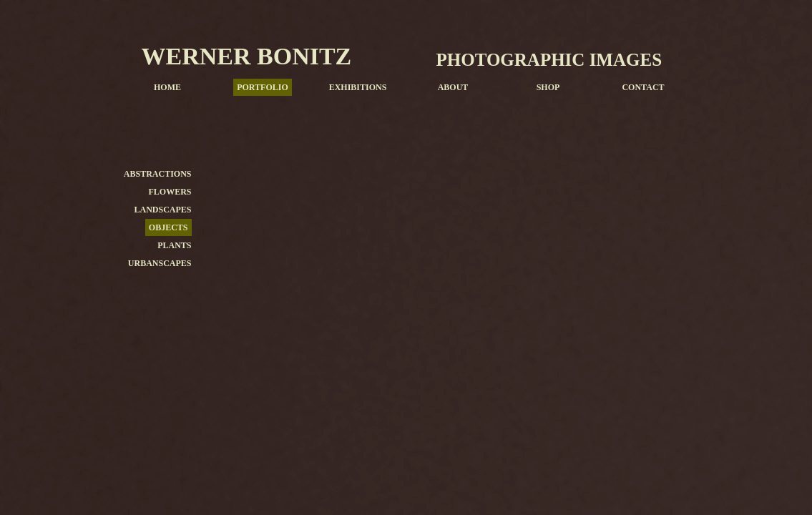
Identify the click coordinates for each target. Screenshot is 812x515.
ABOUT (453, 87)
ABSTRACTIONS (158, 174)
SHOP (548, 87)
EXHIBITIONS (358, 87)
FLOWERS (170, 192)
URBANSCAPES (160, 263)
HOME (167, 87)
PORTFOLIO (263, 87)
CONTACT (643, 87)
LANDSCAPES (162, 210)
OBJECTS (168, 227)
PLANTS (174, 245)
